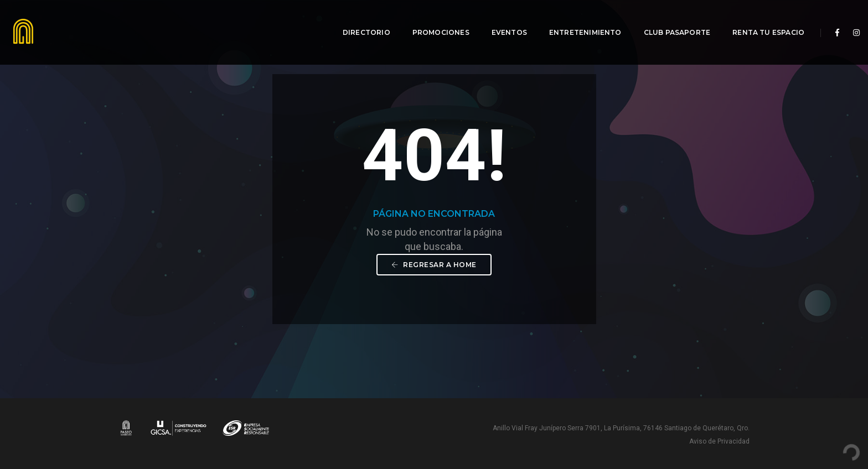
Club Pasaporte (670, 20)
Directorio (359, 20)
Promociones (434, 20)
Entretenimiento (578, 20)
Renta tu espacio (761, 20)
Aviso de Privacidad (719, 441)
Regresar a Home (434, 265)
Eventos (502, 20)
